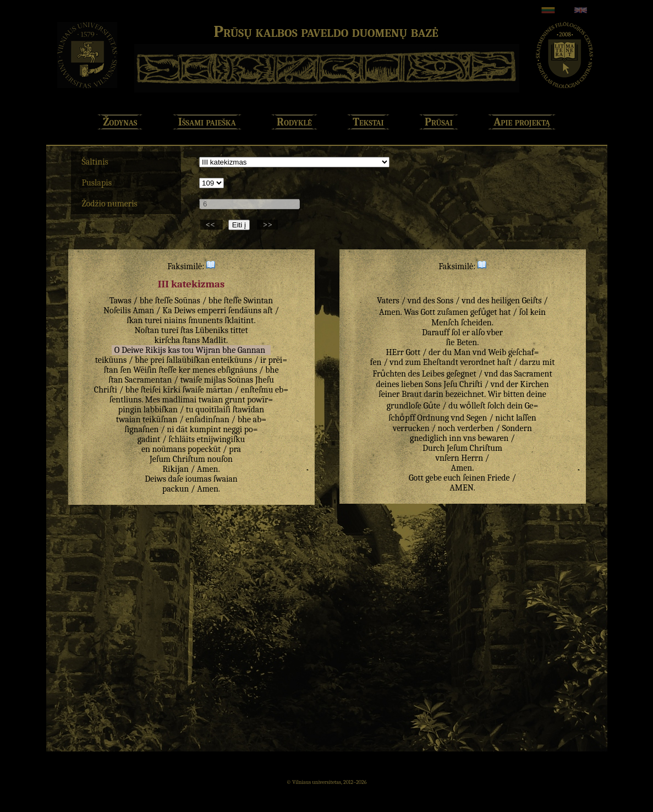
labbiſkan (161, 410)
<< (212, 225)
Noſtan (147, 330)
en (146, 449)
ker (184, 370)
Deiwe (133, 350)
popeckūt (204, 449)
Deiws (185, 310)
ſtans (191, 340)
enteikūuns (232, 360)
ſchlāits (182, 439)
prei (157, 360)
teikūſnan (160, 419)
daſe (176, 479)
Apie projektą (522, 122)
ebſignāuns (237, 370)
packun (175, 489)
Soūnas (188, 301)
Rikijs (155, 350)
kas (174, 350)
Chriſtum (189, 459)
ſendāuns (245, 310)
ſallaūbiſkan (188, 360)
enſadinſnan (207, 419)
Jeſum (160, 459)
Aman (143, 310)
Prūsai (439, 122)
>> (267, 225)
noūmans (169, 449)
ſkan (135, 320)
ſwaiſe (193, 390)
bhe (146, 301)
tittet (239, 330)
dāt (182, 429)
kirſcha (168, 340)
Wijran (208, 350)
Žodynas (120, 122)
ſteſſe (164, 301)
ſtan (116, 380)
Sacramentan (149, 380)
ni (170, 429)
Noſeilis (117, 310)
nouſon (220, 459)
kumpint (205, 429)
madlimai (180, 400)
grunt (235, 400)
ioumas (199, 479)
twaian (211, 400)
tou (188, 350)
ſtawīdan (248, 410)
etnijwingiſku (221, 439)
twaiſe (191, 380)
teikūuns (111, 360)
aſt (268, 310)
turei (153, 320)
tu (190, 410)
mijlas (215, 380)
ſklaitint (239, 320)
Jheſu (265, 380)
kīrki (172, 390)
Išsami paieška (207, 122)
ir (263, 360)
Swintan (259, 301)
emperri (212, 310)
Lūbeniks (212, 330)
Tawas (120, 301)
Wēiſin (145, 370)
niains (175, 320)
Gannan (251, 350)
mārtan (219, 390)
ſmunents (205, 320)
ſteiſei (151, 390)
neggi (232, 429)
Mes (153, 400)
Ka (167, 310)
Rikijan (175, 469)
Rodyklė (294, 122)
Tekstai (368, 122)
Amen (208, 469)
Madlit (214, 340)
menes (204, 370)
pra (235, 449)
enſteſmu (257, 390)
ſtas (187, 330)
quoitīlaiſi (213, 410)
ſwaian (226, 479)
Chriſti (106, 390)
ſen (125, 370)
